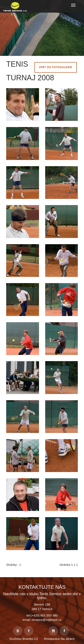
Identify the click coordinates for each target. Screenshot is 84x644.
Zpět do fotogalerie (56, 67)
